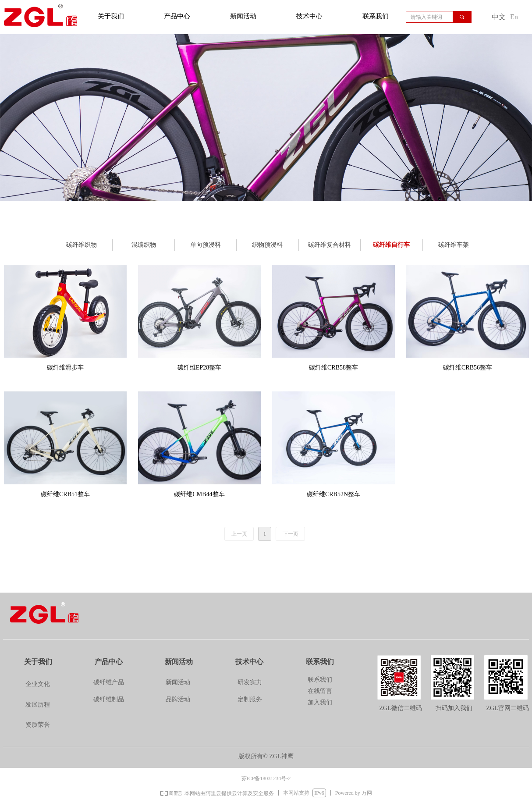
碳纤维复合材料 (330, 245)
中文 (499, 17)
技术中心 (309, 16)
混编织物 (144, 245)
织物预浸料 (267, 245)
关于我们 (111, 16)
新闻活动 (243, 16)
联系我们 (376, 16)
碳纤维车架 (454, 245)
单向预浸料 (206, 245)
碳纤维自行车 (391, 245)
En (514, 17)
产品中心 (177, 16)
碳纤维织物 (82, 245)
